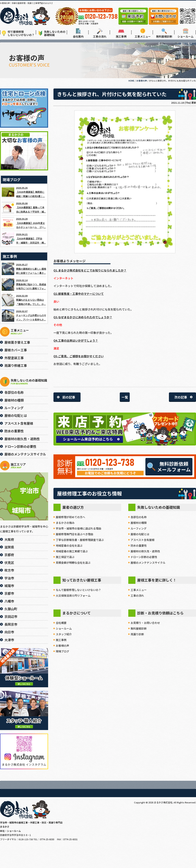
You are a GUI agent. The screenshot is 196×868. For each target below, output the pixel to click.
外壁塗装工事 (14, 358)
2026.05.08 (24, 208)
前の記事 (69, 397)
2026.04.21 (24, 239)
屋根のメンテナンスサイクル (148, 563)
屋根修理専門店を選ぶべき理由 (74, 534)
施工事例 (121, 33)
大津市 (9, 640)
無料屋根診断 (164, 33)
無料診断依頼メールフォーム (169, 467)
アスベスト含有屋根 (143, 540)
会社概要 (61, 623)
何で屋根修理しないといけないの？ (18, 33)
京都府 (9, 555)
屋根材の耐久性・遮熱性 (145, 551)
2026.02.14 (24, 285)
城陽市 (9, 586)
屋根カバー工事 (16, 350)
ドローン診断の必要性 (144, 557)
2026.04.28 (24, 223)
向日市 (9, 632)
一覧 (125, 397)
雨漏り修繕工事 (16, 365)
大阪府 (9, 539)
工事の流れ (100, 33)
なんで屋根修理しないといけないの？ (78, 590)
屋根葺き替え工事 (17, 342)
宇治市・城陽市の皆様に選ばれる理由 (78, 528)
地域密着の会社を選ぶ (69, 545)
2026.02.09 (24, 300)
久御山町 (11, 609)
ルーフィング (139, 528)
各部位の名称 (139, 517)
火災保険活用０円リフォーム (73, 595)
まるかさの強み (65, 523)
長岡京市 (11, 624)
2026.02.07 (24, 316)
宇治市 (9, 578)
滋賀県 (9, 547)
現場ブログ (62, 651)
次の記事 (181, 397)
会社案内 (78, 33)
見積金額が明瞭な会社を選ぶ (73, 563)
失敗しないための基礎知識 (52, 33)
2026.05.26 (24, 192)
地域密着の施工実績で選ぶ (72, 551)
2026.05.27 (24, 269)
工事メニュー (143, 33)
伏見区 (9, 562)
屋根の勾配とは (140, 534)
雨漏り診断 (137, 634)
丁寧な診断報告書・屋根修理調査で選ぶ (80, 540)
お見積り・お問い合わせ (145, 623)
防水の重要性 (139, 545)
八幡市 (9, 601)
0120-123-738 (110, 463)
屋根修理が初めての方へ (70, 517)
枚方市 (9, 570)
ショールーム (185, 33)
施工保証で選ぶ (65, 557)
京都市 (9, 593)
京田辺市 (11, 616)
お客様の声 (62, 646)
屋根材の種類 (139, 523)
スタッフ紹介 (64, 634)
